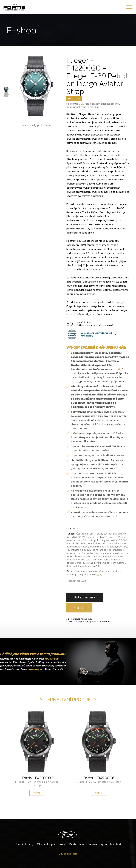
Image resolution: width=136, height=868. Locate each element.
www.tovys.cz (36, 669)
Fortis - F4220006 (37, 778)
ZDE (81, 104)
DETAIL (37, 793)
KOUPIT (79, 608)
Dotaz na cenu (85, 597)
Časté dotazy (25, 844)
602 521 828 (51, 659)
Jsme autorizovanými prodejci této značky (89, 334)
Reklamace (76, 844)
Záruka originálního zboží (105, 844)
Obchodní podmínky (51, 844)
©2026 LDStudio (68, 854)
